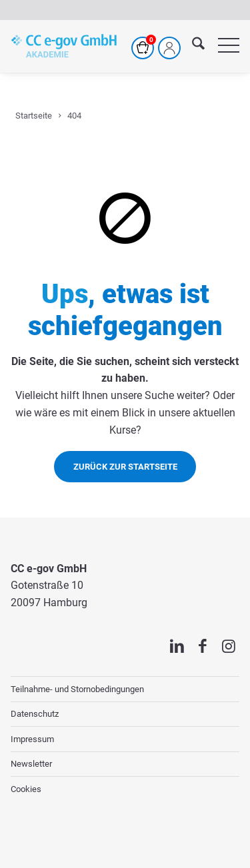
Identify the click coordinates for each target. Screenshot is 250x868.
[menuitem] (192, 46)
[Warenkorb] (143, 48)
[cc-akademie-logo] (64, 46)
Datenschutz (35, 714)
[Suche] (192, 46)
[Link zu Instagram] (229, 646)
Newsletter (31, 764)
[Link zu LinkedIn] (177, 646)
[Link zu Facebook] (203, 646)
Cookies (26, 789)
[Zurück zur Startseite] (125, 466)
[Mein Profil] (169, 48)
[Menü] (222, 46)
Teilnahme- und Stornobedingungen (77, 689)
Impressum (32, 739)
